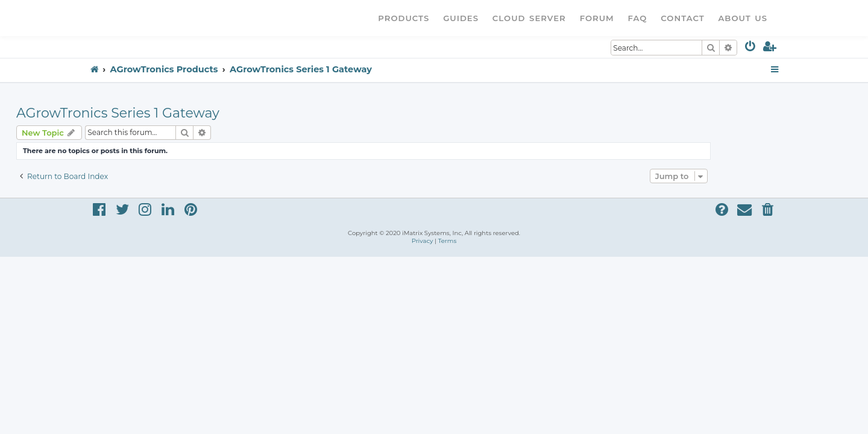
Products (404, 18)
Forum (597, 18)
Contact (682, 18)
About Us (743, 18)
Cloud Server (529, 18)
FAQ (638, 18)
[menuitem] (751, 49)
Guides (461, 18)
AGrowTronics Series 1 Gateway (188, 113)
